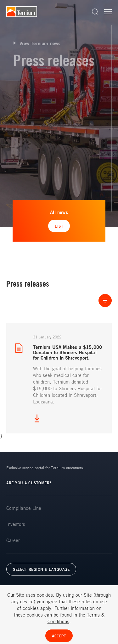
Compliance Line (24, 508)
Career (13, 540)
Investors (16, 524)
